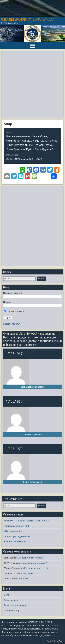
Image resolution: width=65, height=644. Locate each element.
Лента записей (11, 600)
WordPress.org (11, 610)
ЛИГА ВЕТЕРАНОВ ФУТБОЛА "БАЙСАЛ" (28, 19)
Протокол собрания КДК (16, 526)
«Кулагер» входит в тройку (37, 568)
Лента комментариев (15, 605)
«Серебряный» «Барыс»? (34, 563)
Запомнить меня (14, 312)
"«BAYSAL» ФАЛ (55, 641)
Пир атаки (28, 573)
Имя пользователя (13, 293)
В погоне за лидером (15, 542)
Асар (8, 124)
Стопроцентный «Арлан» (31, 558)
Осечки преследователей (17, 536)
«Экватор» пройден (14, 531)
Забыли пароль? (12, 324)
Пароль (7, 302)
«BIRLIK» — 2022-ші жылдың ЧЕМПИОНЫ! (26, 521)
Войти (7, 595)
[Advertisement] (32, 85)
